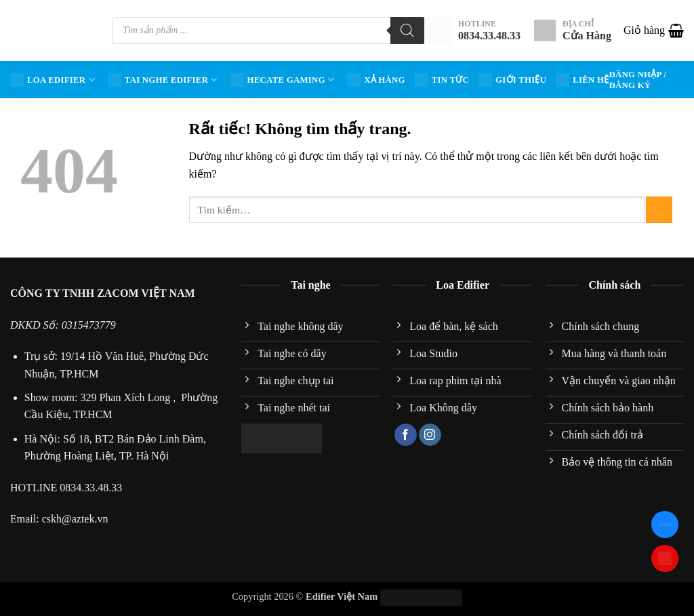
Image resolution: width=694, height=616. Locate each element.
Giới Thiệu (512, 80)
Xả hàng (376, 80)
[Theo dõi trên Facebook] (406, 435)
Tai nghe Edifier (163, 80)
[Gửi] (659, 210)
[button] (654, 30)
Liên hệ (582, 80)
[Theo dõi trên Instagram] (430, 435)
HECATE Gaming (283, 80)
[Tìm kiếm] (407, 30)
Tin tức (442, 80)
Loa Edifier (53, 80)
